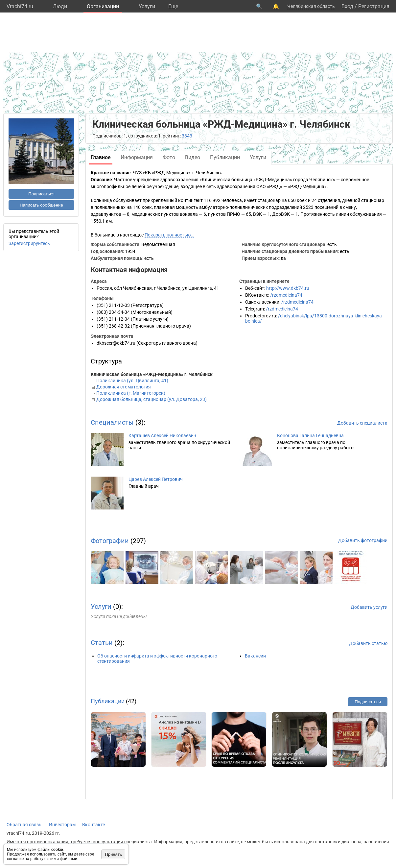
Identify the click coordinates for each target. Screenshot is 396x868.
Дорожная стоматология (124, 387)
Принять (113, 854)
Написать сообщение (41, 205)
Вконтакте (93, 825)
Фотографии (110, 541)
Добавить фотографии (363, 540)
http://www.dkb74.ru (288, 288)
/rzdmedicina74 (286, 295)
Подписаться (41, 194)
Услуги (147, 6)
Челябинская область (311, 6)
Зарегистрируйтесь (29, 243)
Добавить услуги (369, 607)
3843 (187, 136)
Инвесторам (62, 825)
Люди (60, 6)
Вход (347, 6)
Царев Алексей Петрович (156, 479)
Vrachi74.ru (20, 6)
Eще (173, 6)
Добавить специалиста (362, 423)
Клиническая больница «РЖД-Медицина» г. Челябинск (152, 374)
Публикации (108, 701)
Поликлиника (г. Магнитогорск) (131, 393)
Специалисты (112, 422)
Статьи (102, 643)
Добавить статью (368, 643)
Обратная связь (24, 825)
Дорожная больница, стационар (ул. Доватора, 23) (151, 399)
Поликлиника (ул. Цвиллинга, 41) (132, 381)
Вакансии (255, 656)
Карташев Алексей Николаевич (162, 435)
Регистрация (374, 6)
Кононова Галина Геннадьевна (310, 435)
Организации (103, 6)
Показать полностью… (169, 235)
